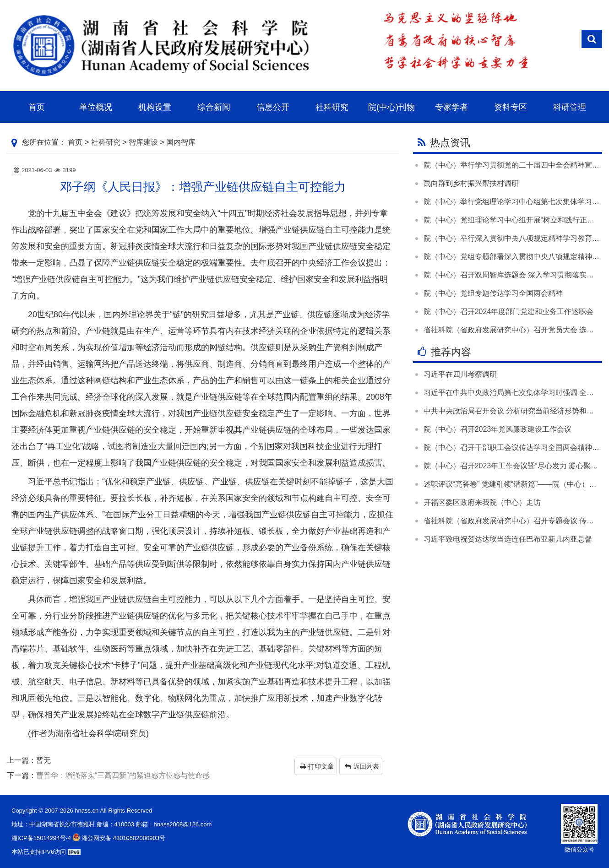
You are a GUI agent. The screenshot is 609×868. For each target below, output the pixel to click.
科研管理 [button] (570, 107)
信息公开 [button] (273, 107)
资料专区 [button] (511, 107)
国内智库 (181, 142)
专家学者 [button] (451, 107)
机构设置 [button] (155, 107)
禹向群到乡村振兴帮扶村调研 (471, 183)
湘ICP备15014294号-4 (41, 838)
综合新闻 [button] (214, 107)
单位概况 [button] (96, 107)
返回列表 (362, 766)
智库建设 (143, 142)
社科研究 (106, 142)
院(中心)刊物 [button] (391, 107)
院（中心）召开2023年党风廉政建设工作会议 (498, 429)
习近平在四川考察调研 (460, 374)
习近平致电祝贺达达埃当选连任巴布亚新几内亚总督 (508, 539)
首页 (75, 142)
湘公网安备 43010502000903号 (118, 838)
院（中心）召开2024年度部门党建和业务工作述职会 (509, 312)
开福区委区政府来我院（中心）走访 (482, 502)
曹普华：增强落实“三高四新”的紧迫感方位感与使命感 (123, 775)
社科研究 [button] (332, 107)
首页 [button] (37, 107)
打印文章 (317, 766)
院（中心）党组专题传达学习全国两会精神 (493, 293)
